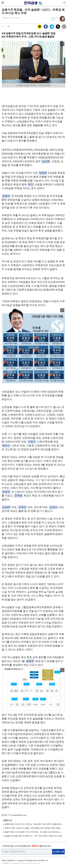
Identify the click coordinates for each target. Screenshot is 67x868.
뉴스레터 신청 (58, 852)
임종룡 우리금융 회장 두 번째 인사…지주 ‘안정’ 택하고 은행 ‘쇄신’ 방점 (33, 836)
